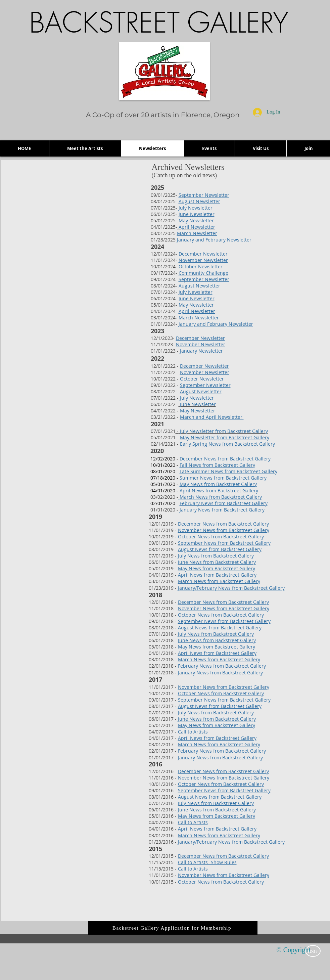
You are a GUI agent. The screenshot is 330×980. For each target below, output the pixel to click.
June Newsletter (197, 214)
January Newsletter (201, 351)
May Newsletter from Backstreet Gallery (225, 437)
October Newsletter (201, 266)
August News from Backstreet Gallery (220, 549)
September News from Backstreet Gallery (224, 543)
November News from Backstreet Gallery (224, 530)
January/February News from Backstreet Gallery (231, 588)
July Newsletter (196, 292)
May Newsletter (196, 220)
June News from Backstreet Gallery (217, 562)
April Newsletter (197, 311)
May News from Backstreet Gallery (217, 568)
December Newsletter (203, 254)
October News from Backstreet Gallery (221, 537)
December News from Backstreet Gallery (223, 524)
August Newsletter (199, 201)
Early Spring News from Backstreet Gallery (227, 444)
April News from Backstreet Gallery (217, 575)
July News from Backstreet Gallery (216, 556)
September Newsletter (204, 195)
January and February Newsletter (214, 240)
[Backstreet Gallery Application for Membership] (173, 928)
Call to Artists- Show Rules (207, 862)
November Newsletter (203, 260)
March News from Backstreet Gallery (221, 497)
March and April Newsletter (212, 417)
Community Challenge (203, 273)
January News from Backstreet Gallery (221, 510)
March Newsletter (197, 233)
